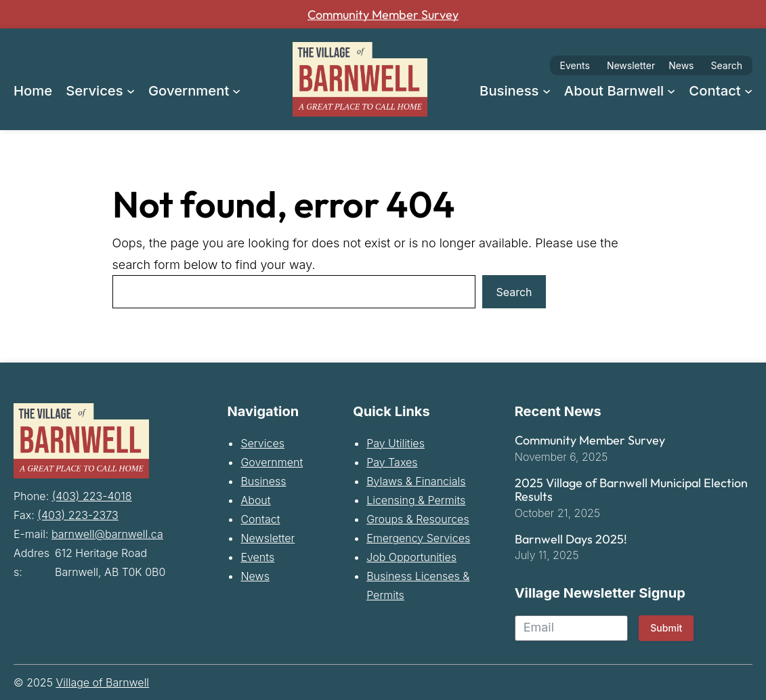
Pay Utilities (396, 445)
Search (727, 65)
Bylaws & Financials (416, 482)
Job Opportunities (411, 558)
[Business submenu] (547, 90)
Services (262, 445)
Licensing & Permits (416, 501)
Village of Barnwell (102, 684)
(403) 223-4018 (92, 495)
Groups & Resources (418, 520)
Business (263, 482)
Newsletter (631, 65)
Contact (260, 520)
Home (33, 90)
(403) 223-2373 (78, 514)
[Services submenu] (131, 90)
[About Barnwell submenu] (671, 90)
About (255, 501)
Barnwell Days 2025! (571, 540)
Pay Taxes (392, 464)
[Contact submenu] (748, 90)
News (681, 65)
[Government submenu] (236, 90)
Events (575, 65)
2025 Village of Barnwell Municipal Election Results (631, 491)
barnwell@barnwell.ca (107, 533)
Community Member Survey (383, 14)
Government (272, 464)
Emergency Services (418, 539)
